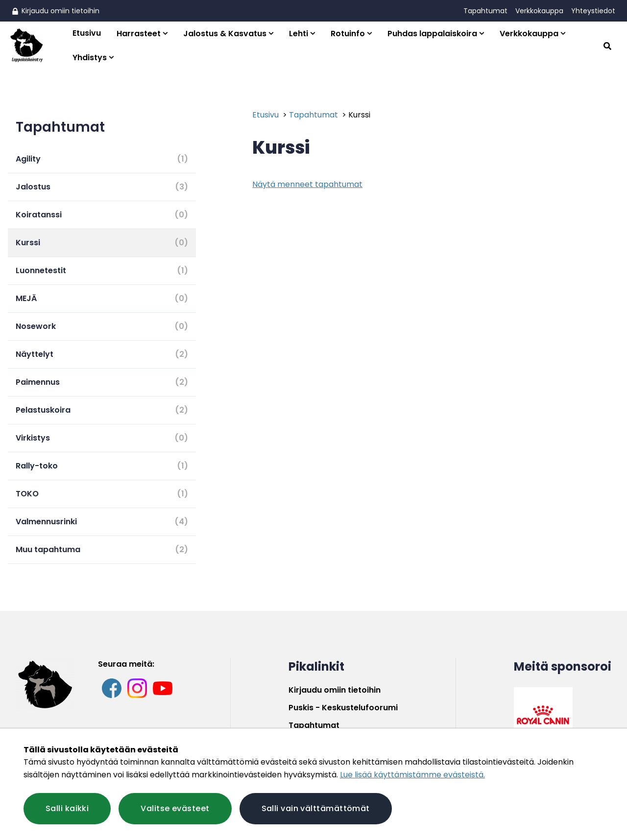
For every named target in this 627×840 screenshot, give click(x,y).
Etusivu (87, 33)
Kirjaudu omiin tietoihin (56, 11)
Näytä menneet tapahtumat (307, 184)
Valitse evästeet (175, 808)
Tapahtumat (485, 11)
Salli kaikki (67, 808)
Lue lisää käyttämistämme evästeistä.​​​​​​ (412, 775)
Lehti (299, 34)
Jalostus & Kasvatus (225, 34)
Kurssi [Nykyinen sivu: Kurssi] (359, 115)
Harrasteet (139, 34)
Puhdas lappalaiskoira (432, 34)
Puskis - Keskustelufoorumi (343, 708)
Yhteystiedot (593, 11)
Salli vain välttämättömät (316, 808)
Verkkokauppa (539, 11)
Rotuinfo (348, 34)
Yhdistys (90, 58)
